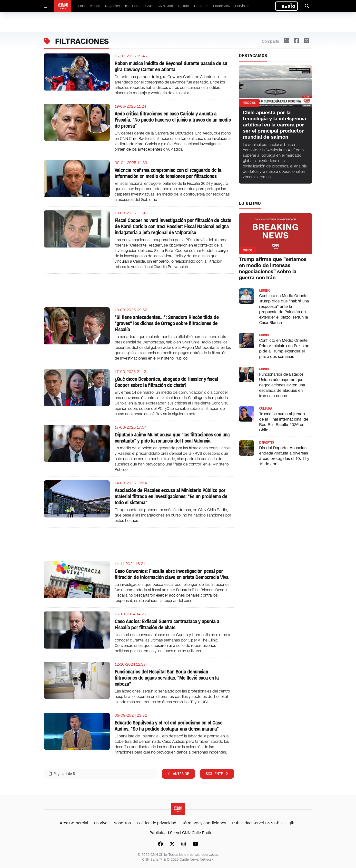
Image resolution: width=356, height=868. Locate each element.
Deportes (201, 6)
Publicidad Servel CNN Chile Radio (181, 833)
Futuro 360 (222, 6)
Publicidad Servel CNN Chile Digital (264, 823)
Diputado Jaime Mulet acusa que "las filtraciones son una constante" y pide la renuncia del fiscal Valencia (172, 438)
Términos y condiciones (204, 823)
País (81, 6)
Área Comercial (74, 823)
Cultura (184, 6)
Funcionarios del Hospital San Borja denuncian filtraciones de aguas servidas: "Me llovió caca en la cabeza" (167, 678)
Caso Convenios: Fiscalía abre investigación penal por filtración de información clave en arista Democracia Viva (172, 574)
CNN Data (165, 6)
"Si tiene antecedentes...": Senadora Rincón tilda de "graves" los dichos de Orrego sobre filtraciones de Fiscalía (167, 323)
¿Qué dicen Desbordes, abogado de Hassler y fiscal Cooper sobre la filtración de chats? (166, 382)
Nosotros (122, 823)
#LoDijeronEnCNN (139, 6)
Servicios (242, 6)
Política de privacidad (157, 823)
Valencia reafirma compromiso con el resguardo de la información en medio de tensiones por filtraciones (168, 173)
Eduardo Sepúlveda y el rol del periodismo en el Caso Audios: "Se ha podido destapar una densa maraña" (168, 726)
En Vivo (101, 823)
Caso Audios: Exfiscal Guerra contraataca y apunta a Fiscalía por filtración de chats (167, 625)
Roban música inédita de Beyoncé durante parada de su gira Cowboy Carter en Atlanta (171, 67)
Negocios (112, 6)
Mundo (95, 6)
